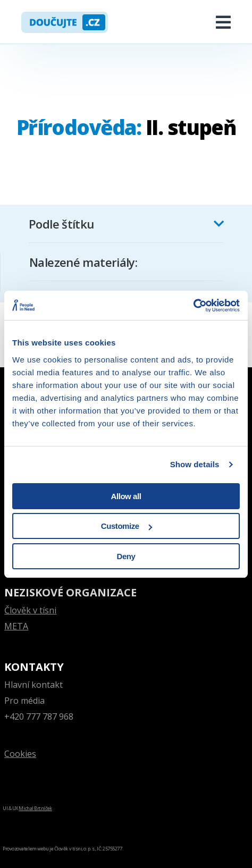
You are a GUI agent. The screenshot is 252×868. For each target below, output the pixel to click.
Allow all (126, 496)
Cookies (20, 754)
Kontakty (34, 667)
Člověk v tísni (30, 610)
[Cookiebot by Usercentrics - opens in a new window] (193, 306)
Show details (195, 464)
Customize (127, 526)
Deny (126, 556)
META (16, 626)
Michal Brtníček (35, 808)
